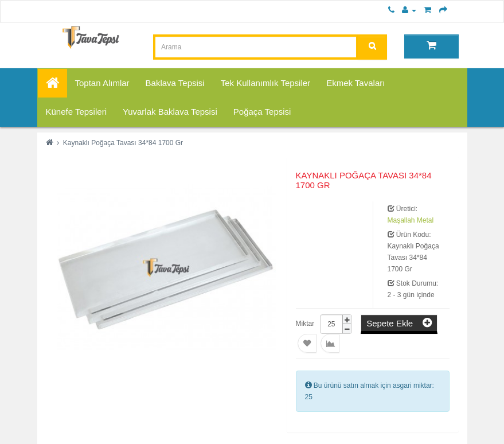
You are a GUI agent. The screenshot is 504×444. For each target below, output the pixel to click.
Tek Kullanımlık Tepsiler (265, 83)
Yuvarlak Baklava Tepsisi (170, 112)
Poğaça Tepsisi (262, 112)
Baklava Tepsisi (175, 83)
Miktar (305, 324)
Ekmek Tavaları (355, 83)
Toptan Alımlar (102, 83)
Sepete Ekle (399, 323)
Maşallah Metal (411, 220)
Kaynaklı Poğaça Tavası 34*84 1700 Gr (123, 143)
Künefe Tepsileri (76, 112)
